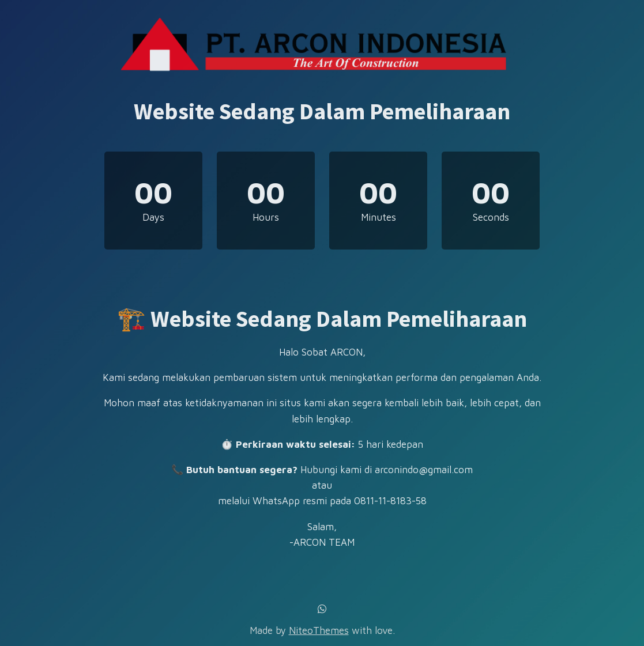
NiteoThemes (319, 630)
